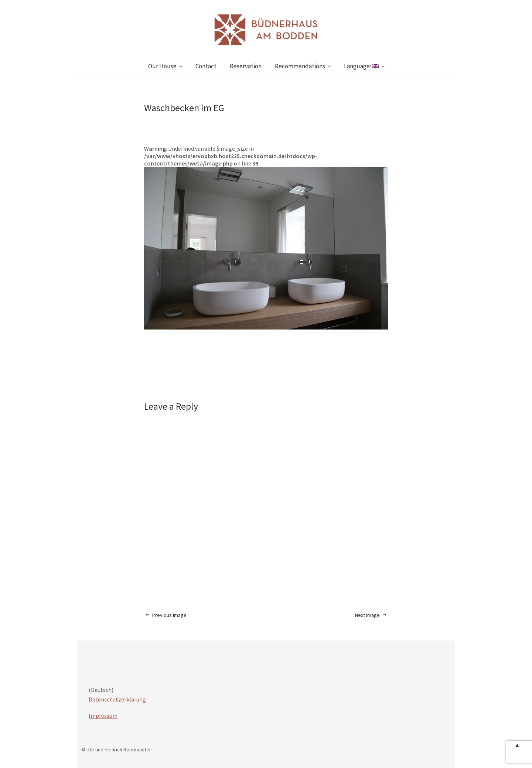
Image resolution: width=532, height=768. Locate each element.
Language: (361, 66)
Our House (162, 66)
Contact (206, 66)
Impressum (103, 716)
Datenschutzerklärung (117, 699)
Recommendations (300, 66)
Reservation (246, 66)
